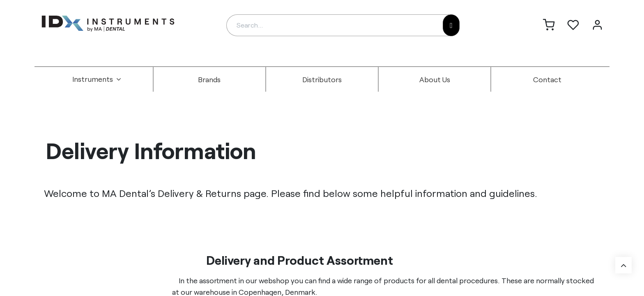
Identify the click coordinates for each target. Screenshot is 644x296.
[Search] (451, 25)
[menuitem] (97, 79)
